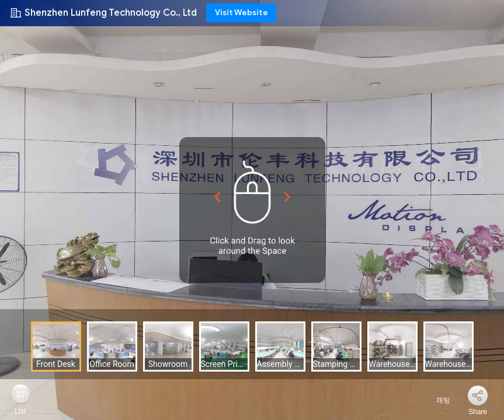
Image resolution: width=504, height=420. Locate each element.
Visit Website (241, 13)
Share (478, 412)
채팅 (437, 400)
